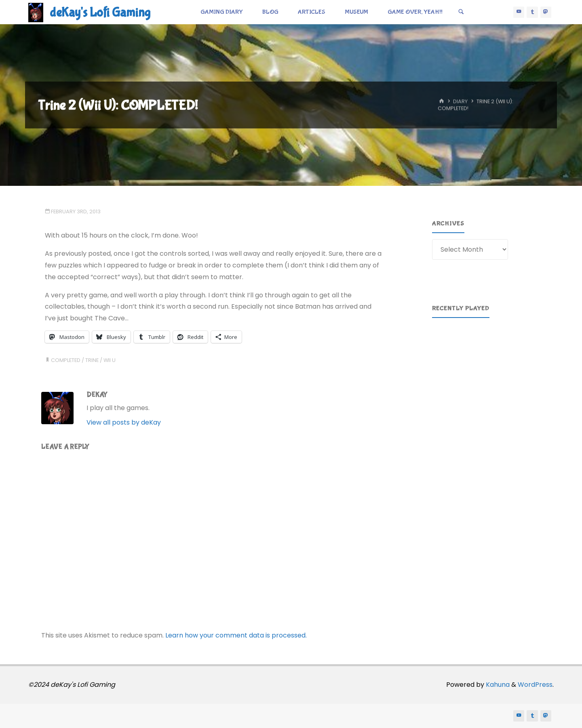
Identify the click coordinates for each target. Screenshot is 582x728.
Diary (460, 102)
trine (92, 360)
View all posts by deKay (124, 422)
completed (66, 360)
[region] (488, 361)
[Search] (461, 12)
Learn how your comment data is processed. (236, 635)
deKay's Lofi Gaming (100, 13)
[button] (445, 361)
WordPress (535, 685)
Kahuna (497, 685)
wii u (110, 360)
